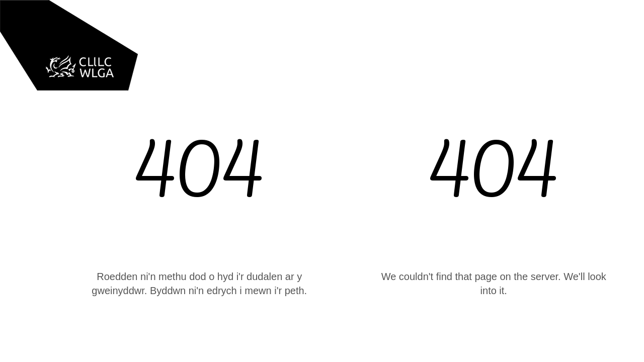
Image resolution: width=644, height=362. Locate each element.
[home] (69, 44)
